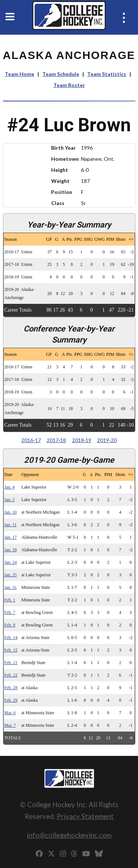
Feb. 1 (10, 600)
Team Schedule (61, 74)
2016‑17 (31, 440)
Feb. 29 (11, 700)
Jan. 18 (11, 550)
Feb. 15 (11, 650)
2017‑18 (56, 440)
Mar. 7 (10, 725)
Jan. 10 (11, 512)
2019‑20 (107, 440)
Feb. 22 (11, 675)
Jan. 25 (11, 575)
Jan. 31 (11, 587)
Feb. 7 (10, 612)
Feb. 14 (11, 638)
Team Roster (69, 85)
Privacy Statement (85, 816)
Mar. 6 (10, 713)
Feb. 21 (11, 663)
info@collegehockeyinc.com (69, 835)
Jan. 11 (11, 525)
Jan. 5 (10, 500)
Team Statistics (107, 74)
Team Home (20, 74)
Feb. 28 (11, 688)
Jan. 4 (10, 487)
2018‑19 (82, 440)
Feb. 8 (10, 625)
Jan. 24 (11, 562)
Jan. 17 (11, 537)
